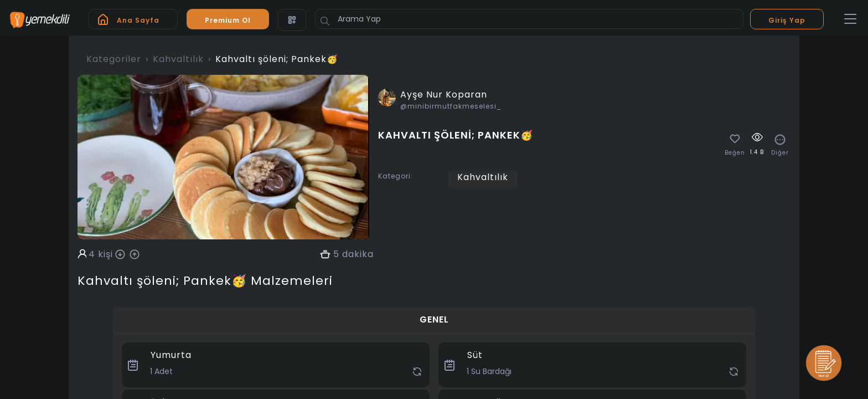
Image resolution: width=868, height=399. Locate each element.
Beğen (735, 153)
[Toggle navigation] (850, 19)
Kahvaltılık (178, 59)
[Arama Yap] (529, 19)
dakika (358, 254)
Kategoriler (114, 59)
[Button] (325, 21)
